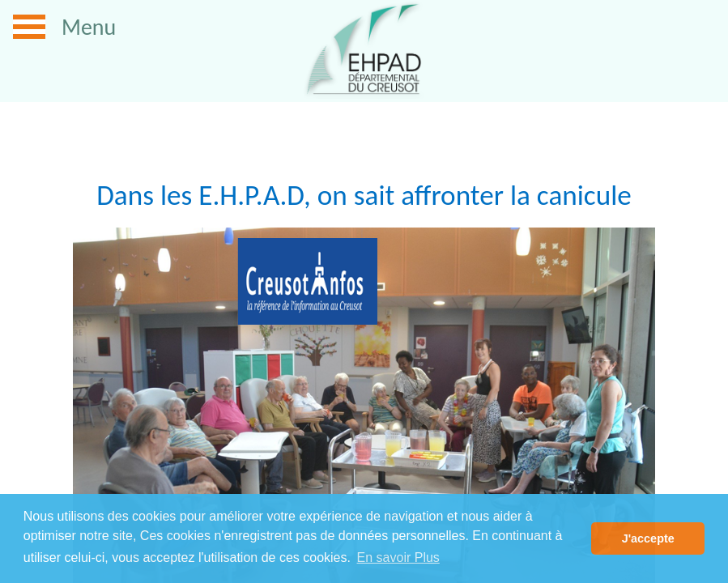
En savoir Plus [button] (398, 557)
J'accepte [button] (648, 538)
